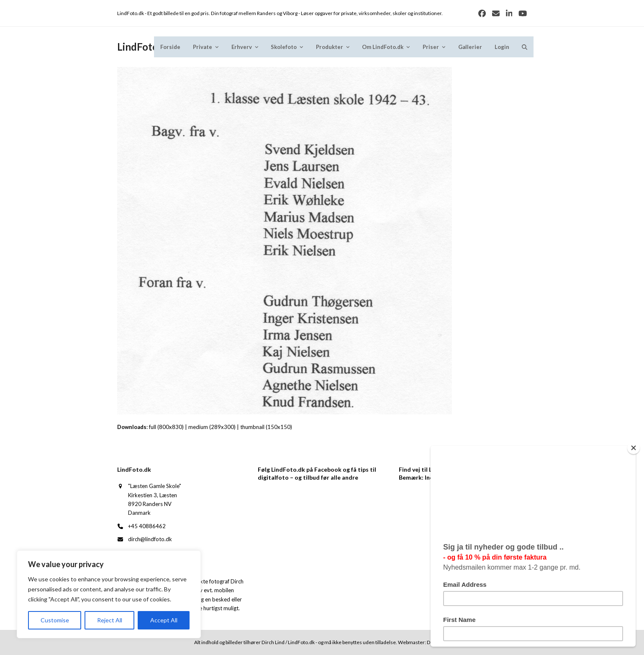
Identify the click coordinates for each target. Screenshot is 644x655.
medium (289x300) (212, 427)
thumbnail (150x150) (266, 427)
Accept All (164, 620)
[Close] (634, 448)
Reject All (110, 620)
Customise (55, 620)
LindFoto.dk (145, 47)
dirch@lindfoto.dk (150, 539)
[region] (109, 594)
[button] (525, 47)
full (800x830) (166, 427)
